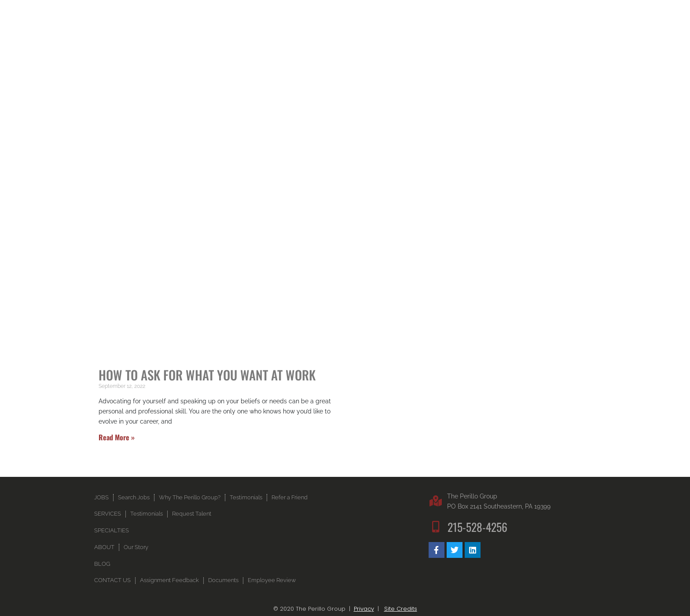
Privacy (364, 609)
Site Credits (401, 609)
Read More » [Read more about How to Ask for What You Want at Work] (117, 437)
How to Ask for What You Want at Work (207, 375)
